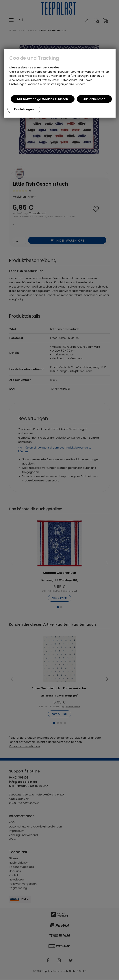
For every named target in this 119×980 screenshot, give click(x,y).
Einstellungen (24, 109)
